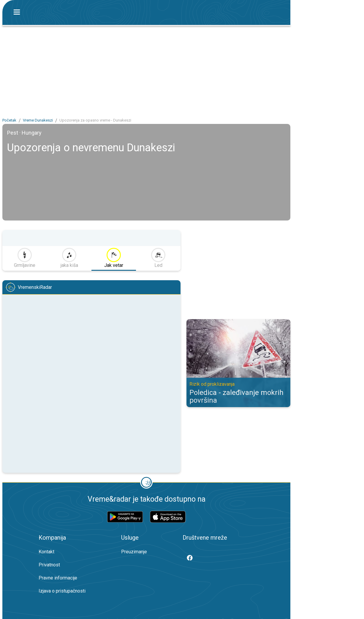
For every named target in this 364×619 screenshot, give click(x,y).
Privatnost (49, 565)
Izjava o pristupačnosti (62, 591)
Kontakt (46, 552)
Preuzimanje (134, 552)
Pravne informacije (58, 578)
